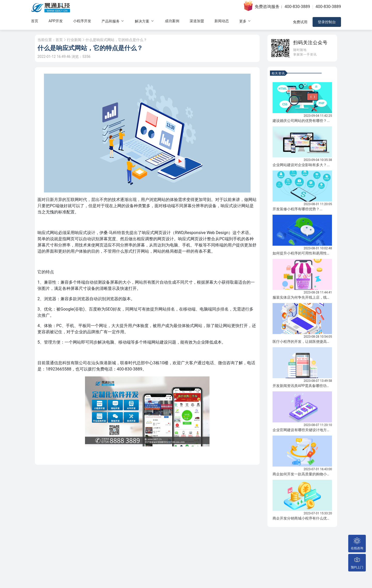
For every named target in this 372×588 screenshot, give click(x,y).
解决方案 (145, 21)
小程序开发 (82, 21)
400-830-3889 (297, 7)
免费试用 (300, 22)
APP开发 (56, 21)
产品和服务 (113, 21)
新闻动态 (222, 21)
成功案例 (172, 21)
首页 (35, 21)
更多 (245, 21)
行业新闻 (74, 40)
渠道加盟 (197, 21)
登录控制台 (327, 22)
